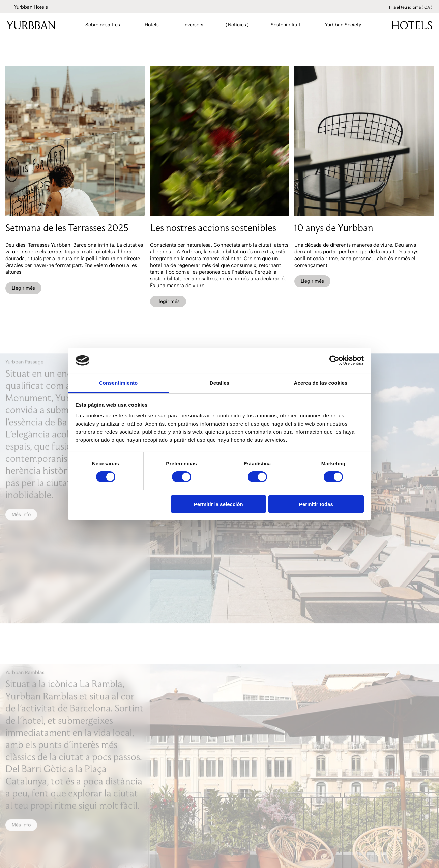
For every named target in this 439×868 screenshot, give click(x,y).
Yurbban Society (343, 25)
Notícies (237, 25)
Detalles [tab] (219, 383)
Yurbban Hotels (31, 7)
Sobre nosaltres (103, 25)
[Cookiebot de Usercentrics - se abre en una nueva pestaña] (334, 360)
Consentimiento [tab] (119, 383)
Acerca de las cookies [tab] (321, 383)
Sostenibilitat (286, 25)
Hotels (152, 25)
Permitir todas (316, 504)
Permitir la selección (218, 504)
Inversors (194, 25)
